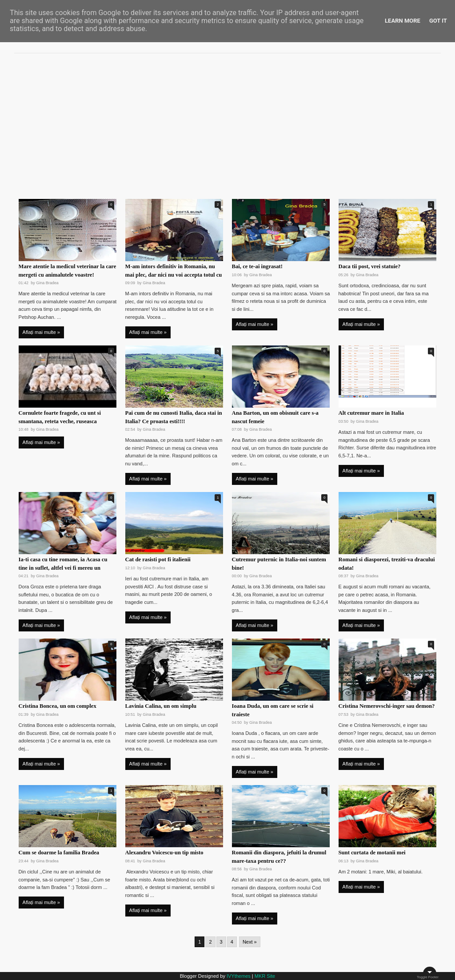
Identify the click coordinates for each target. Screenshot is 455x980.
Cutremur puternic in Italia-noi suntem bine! (279, 564)
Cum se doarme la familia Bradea (59, 853)
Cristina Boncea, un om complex (58, 706)
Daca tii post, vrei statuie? (370, 266)
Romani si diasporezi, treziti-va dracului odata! (387, 564)
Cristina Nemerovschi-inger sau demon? (387, 706)
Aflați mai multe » (41, 332)
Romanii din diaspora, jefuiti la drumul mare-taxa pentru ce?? (279, 857)
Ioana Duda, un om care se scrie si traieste (273, 710)
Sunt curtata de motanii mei (372, 853)
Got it (438, 21)
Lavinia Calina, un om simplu (161, 706)
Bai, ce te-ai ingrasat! (257, 266)
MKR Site (265, 976)
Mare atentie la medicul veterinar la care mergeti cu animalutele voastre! (68, 271)
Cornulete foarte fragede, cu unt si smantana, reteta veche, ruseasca (60, 417)
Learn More (403, 21)
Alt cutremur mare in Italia (371, 413)
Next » (250, 942)
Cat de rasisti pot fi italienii (158, 559)
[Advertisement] (227, 122)
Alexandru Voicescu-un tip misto (164, 853)
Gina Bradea (47, 283)
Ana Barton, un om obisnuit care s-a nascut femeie (275, 417)
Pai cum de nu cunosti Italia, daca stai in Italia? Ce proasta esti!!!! (174, 417)
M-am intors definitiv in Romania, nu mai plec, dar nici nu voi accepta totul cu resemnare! (174, 275)
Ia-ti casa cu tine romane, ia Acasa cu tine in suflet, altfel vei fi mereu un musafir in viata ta (63, 568)
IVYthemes (239, 976)
